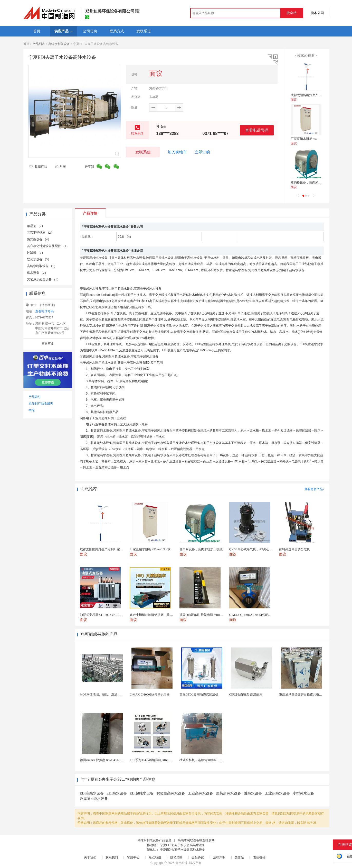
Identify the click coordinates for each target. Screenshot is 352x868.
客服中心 (133, 857)
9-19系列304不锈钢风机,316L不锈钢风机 (157, 760)
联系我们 (112, 857)
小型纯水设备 (303, 793)
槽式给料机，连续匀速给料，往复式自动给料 (210, 760)
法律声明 (219, 857)
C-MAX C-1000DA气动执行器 (150, 695)
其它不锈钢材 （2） (40, 233)
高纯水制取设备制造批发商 (196, 840)
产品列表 (39, 44)
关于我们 (90, 857)
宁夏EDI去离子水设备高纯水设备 (183, 845)
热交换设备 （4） (39, 239)
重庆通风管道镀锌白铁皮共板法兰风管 (305, 695)
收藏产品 (38, 167)
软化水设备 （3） (39, 259)
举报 (60, 167)
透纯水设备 (253, 793)
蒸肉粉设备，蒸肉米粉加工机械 (312, 182)
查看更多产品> (314, 489)
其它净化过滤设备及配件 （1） (48, 246)
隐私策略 (176, 857)
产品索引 (35, 397)
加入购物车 (177, 152)
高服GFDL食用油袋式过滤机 (199, 695)
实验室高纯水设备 (171, 793)
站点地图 (155, 857)
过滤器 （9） (36, 253)
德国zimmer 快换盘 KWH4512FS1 (102, 760)
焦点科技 (182, 863)
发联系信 (143, 152)
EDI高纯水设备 (92, 793)
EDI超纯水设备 (142, 793)
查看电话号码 (257, 130)
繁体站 (239, 857)
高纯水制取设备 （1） (42, 266)
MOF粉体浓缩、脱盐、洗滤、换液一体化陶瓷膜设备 (116, 695)
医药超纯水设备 (229, 793)
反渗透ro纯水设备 (94, 799)
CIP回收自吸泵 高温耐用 (246, 695)
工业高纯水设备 (201, 793)
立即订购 (202, 152)
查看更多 (48, 344)
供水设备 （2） (37, 273)
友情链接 (259, 857)
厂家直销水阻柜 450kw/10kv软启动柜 (316, 139)
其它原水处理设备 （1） (44, 279)
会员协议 (198, 857)
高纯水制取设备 (59, 44)
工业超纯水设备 (277, 793)
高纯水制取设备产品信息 (154, 840)
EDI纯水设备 (117, 793)
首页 (26, 44)
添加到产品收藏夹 (41, 404)
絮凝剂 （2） (36, 226)
